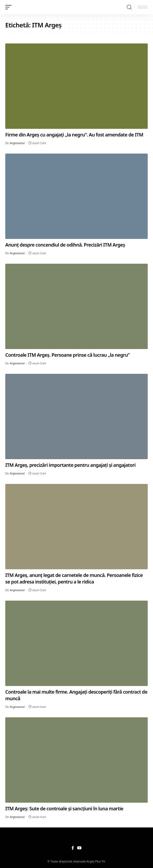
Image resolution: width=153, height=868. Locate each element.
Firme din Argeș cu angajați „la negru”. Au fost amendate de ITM (74, 135)
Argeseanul (17, 143)
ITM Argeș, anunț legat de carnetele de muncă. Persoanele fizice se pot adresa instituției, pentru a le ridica (74, 578)
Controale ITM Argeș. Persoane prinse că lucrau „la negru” (67, 355)
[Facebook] (73, 848)
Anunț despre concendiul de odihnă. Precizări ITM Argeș (65, 245)
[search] (129, 7)
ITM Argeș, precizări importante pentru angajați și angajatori (70, 465)
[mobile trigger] (10, 7)
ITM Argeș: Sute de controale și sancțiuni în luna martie (64, 808)
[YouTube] (79, 848)
